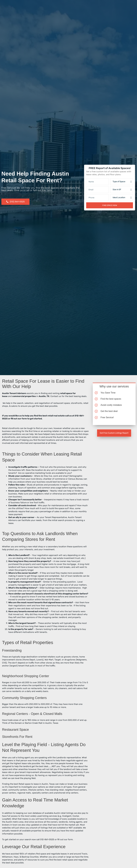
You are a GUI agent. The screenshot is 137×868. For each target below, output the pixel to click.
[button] (15, 202)
